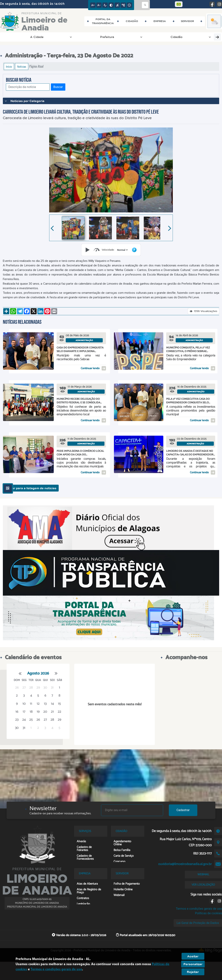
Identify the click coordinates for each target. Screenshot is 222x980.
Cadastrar (183, 810)
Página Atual (36, 66)
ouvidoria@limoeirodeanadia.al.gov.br (185, 864)
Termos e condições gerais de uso (199, 909)
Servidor (201, 37)
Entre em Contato (149, 37)
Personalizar (193, 964)
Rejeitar (193, 972)
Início (9, 66)
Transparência (92, 37)
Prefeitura (41, 37)
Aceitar (193, 956)
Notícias (22, 66)
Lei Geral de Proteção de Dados (198, 923)
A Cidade (16, 37)
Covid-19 (178, 37)
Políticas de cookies (209, 913)
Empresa (119, 37)
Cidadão (65, 37)
